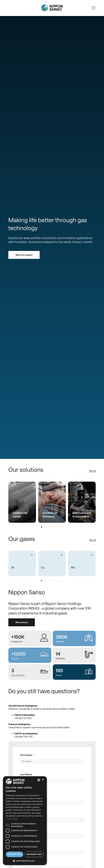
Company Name (29, 797)
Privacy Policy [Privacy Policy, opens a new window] (12, 819)
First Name (26, 755)
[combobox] (39, 780)
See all (92, 471)
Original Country (29, 813)
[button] (25, 861)
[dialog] (25, 821)
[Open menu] (93, 8)
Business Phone (29, 863)
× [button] (43, 780)
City (22, 830)
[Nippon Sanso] (52, 8)
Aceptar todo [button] (14, 854)
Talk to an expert (24, 255)
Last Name (26, 774)
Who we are (22, 622)
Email (23, 846)
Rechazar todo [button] (34, 854)
